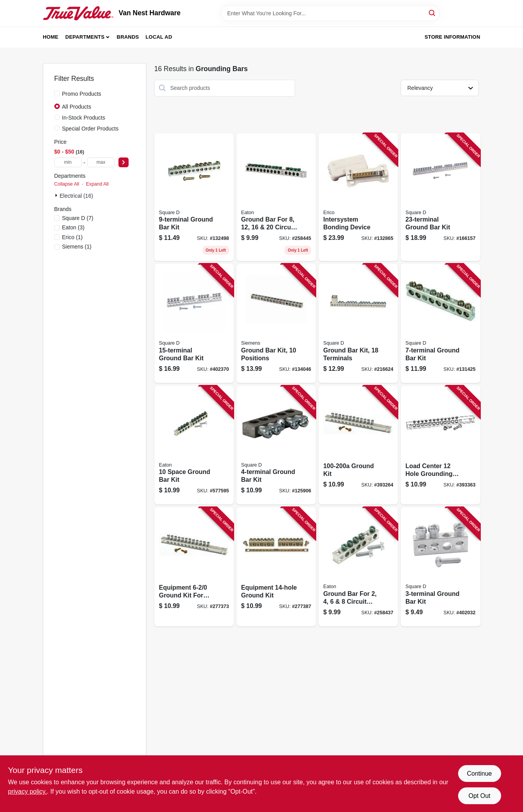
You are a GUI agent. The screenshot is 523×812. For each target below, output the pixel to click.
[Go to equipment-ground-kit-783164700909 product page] (276, 567)
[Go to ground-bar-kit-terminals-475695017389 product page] (358, 323)
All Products (77, 107)
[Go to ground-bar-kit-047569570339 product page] (194, 323)
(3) (73, 227)
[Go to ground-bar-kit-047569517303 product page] (440, 567)
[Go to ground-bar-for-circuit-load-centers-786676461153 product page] (276, 197)
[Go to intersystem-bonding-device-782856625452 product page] (358, 197)
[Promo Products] (57, 93)
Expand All (97, 184)
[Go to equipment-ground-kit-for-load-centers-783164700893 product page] (194, 567)
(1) (73, 237)
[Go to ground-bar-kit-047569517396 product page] (440, 197)
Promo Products (82, 94)
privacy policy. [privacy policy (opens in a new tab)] (28, 791)
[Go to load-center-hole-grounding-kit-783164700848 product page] (440, 445)
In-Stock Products (84, 118)
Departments (85, 37)
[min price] (68, 162)
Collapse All (67, 184)
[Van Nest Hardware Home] (78, 13)
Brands (128, 37)
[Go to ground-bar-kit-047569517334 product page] (194, 197)
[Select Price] (124, 162)
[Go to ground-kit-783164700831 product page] (358, 445)
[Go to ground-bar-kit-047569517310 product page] (276, 445)
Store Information (452, 37)
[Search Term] (330, 13)
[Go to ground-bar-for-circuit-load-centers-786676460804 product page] (358, 567)
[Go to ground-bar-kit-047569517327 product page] (440, 323)
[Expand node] (57, 195)
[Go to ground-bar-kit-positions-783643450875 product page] (276, 323)
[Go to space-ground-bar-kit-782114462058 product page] (194, 445)
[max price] (101, 162)
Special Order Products (90, 129)
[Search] (433, 13)
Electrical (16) (77, 196)
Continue (479, 774)
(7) (78, 218)
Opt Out (479, 796)
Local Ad (159, 37)
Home (51, 37)
